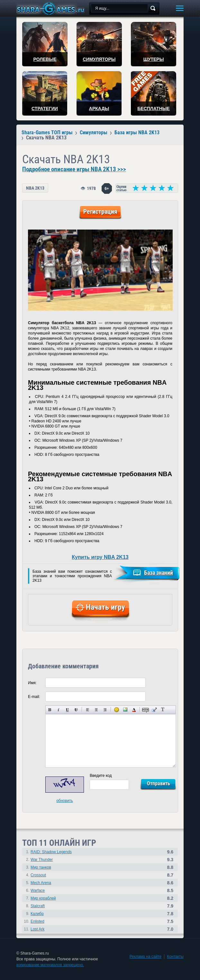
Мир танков (41, 867)
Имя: (32, 683)
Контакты (175, 956)
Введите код (101, 776)
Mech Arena (41, 883)
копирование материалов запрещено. (50, 965)
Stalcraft (38, 906)
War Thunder (42, 860)
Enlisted (37, 921)
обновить (65, 801)
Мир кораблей (43, 898)
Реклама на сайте (146, 956)
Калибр (37, 914)
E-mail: (34, 697)
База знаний (159, 573)
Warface (38, 890)
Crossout (38, 875)
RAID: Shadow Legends (51, 852)
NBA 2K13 (35, 188)
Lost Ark (37, 929)
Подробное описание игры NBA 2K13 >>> (74, 169)
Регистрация (100, 212)
